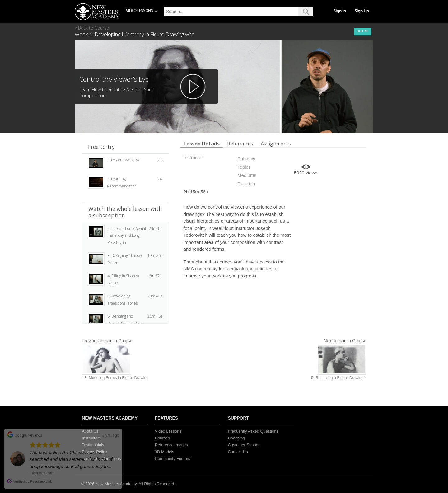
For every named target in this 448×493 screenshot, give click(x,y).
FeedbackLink (41, 481)
